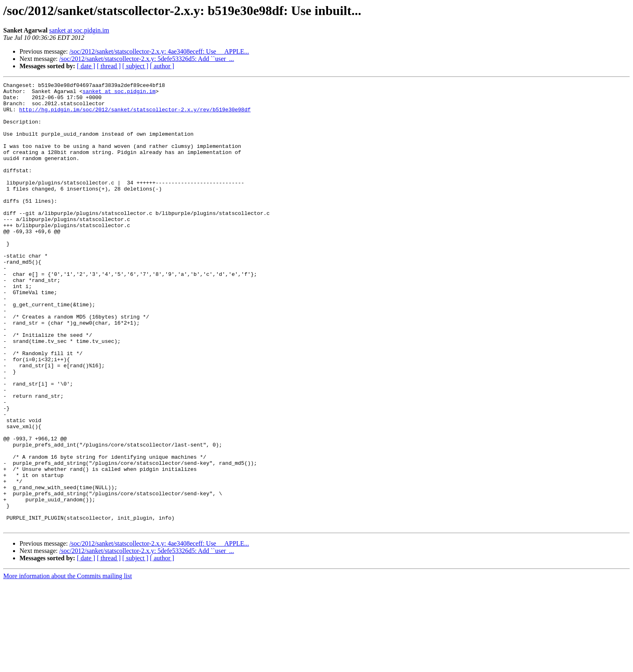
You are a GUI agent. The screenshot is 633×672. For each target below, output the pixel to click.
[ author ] (162, 66)
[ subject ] (135, 66)
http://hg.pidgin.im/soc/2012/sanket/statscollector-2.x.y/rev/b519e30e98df (135, 115)
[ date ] (86, 66)
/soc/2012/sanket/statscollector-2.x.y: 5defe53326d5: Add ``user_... (147, 59)
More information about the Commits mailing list (67, 665)
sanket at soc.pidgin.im (79, 30)
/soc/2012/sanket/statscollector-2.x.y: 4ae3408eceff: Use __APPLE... (159, 51)
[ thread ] (109, 66)
